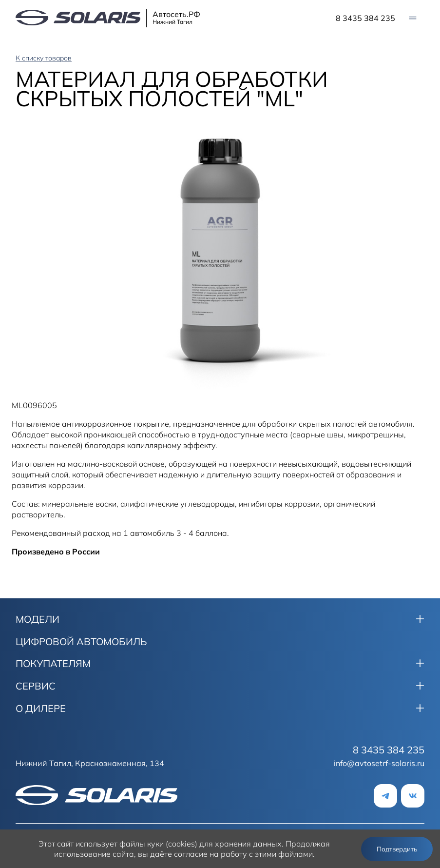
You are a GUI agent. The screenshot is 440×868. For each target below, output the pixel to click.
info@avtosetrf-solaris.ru (379, 763)
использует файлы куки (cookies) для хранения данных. (180, 844)
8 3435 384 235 (365, 18)
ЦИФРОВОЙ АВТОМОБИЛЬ (81, 642)
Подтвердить (397, 849)
